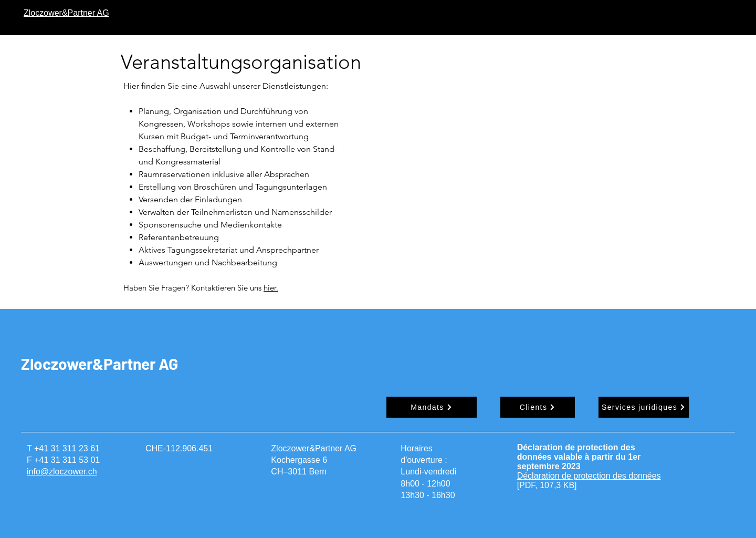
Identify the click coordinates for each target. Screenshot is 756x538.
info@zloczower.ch (62, 472)
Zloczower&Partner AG (99, 364)
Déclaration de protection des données (589, 476)
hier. (271, 288)
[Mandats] (432, 407)
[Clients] (538, 407)
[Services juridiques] (644, 407)
